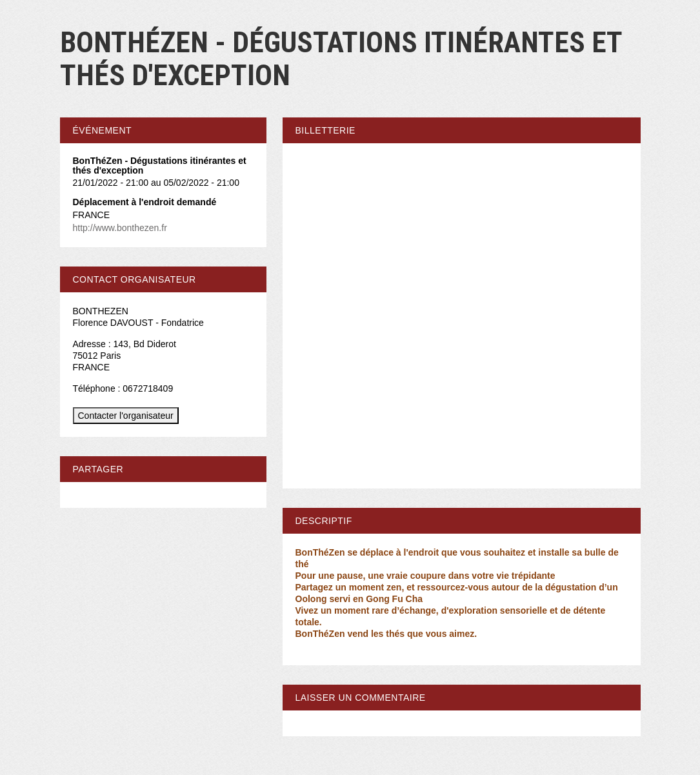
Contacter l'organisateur (126, 416)
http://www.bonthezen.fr (120, 228)
